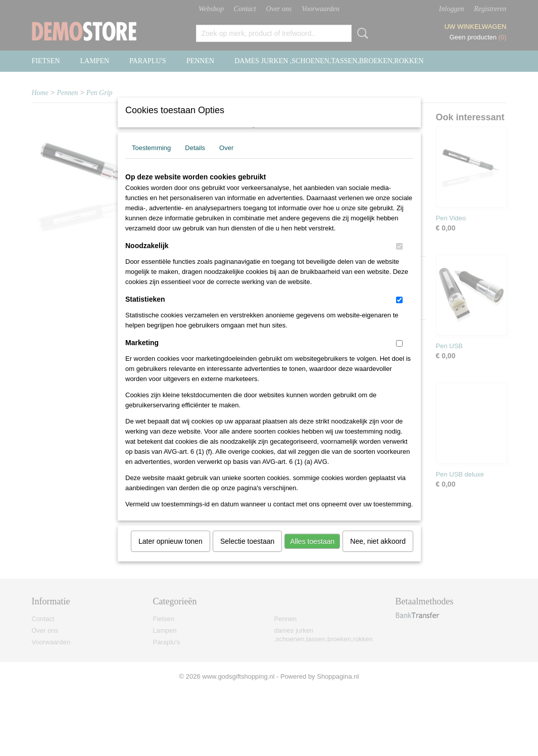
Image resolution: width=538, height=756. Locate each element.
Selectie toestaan (247, 554)
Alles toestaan (312, 554)
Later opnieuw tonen (170, 554)
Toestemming (151, 161)
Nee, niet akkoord (378, 554)
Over (226, 161)
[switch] (399, 259)
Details (195, 161)
